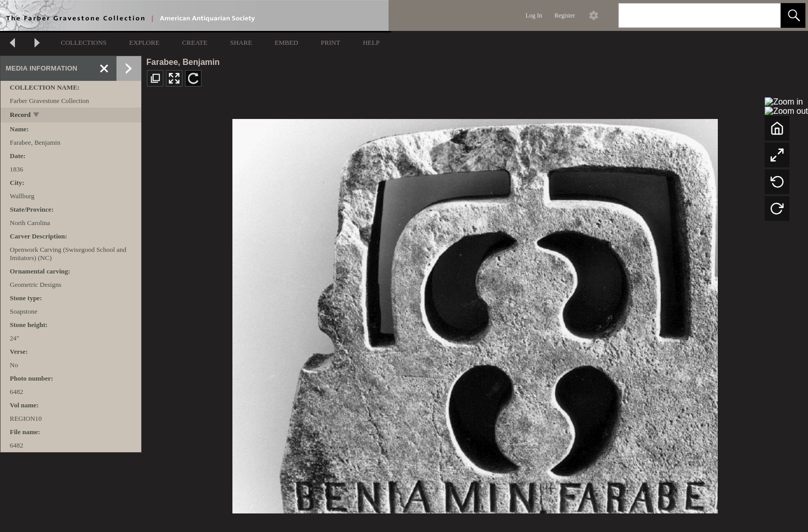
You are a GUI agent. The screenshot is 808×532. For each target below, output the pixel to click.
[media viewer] (475, 313)
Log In (534, 15)
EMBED (287, 42)
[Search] (687, 15)
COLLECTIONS (84, 42)
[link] (764, 15)
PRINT (331, 42)
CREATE (195, 42)
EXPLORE (145, 42)
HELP (371, 42)
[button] (793, 15)
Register (565, 15)
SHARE (241, 42)
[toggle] (37, 116)
